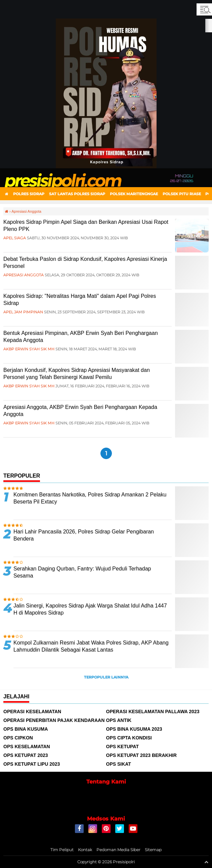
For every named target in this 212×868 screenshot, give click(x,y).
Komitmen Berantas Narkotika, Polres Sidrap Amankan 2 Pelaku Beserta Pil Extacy (90, 498)
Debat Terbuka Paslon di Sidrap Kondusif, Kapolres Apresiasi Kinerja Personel (85, 263)
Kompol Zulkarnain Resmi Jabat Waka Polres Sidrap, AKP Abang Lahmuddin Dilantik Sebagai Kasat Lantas (91, 646)
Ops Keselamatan (27, 747)
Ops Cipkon (18, 738)
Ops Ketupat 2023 (26, 755)
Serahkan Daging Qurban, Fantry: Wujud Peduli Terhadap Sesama (82, 572)
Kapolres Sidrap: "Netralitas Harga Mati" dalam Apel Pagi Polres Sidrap (80, 300)
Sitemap (153, 850)
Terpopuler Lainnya (106, 677)
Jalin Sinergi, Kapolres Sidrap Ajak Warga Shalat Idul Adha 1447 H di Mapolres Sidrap (90, 609)
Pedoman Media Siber (118, 850)
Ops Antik (119, 720)
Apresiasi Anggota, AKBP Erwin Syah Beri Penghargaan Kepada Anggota (80, 411)
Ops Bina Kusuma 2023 (134, 729)
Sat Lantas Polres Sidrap (77, 194)
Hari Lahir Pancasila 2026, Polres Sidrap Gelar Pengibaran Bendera (84, 535)
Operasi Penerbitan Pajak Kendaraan (54, 720)
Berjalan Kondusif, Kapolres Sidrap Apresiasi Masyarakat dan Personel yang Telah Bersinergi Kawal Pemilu (77, 374)
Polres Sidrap (29, 194)
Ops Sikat (119, 764)
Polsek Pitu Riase (182, 194)
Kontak (85, 850)
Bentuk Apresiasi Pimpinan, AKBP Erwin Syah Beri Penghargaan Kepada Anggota (81, 337)
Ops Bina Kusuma (26, 729)
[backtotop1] (206, 862)
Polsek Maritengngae (134, 194)
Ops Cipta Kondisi (129, 738)
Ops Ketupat (123, 747)
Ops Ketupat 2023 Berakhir (141, 755)
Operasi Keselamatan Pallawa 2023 (153, 711)
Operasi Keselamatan (32, 711)
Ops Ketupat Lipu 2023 (32, 764)
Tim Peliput (62, 850)
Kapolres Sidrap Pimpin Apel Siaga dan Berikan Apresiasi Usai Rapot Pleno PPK (86, 225)
